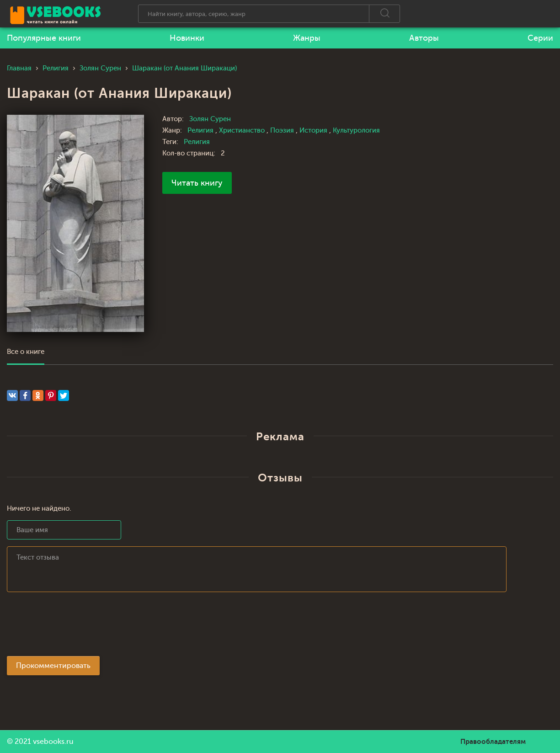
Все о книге (26, 352)
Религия (201, 131)
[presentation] (76, 627)
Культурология (356, 131)
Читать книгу (197, 183)
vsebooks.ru (53, 742)
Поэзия (283, 131)
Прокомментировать (53, 666)
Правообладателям (493, 742)
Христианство (243, 131)
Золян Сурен (210, 119)
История (314, 131)
